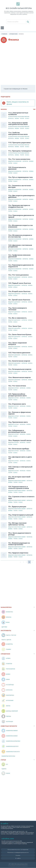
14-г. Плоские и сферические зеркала (19, 413)
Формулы (11, 119)
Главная (4, 34)
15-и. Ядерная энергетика (18, 553)
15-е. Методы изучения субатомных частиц (17, 524)
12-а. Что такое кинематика (19, 159)
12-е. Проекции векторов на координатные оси (19, 206)
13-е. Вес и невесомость (17, 318)
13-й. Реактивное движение (19, 353)
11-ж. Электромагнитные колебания (18, 114)
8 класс (27, 119)
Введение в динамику (14, 277)
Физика (17, 119)
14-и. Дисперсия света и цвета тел (20, 458)
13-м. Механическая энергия (19, 377)
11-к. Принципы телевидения (20, 151)
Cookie (18, 855)
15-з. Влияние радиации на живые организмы (19, 544)
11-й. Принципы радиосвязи (19, 143)
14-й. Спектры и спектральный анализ (20, 468)
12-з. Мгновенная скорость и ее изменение (20, 226)
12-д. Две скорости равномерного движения (21, 196)
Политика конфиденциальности (18, 852)
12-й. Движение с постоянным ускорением (20, 246)
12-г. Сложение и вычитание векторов (20, 186)
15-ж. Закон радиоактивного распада (20, 534)
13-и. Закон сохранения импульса (17, 344)
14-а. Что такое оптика (17, 386)
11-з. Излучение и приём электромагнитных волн (18, 124)
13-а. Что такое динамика (18, 275)
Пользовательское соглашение (18, 850)
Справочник (13, 34)
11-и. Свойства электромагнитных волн (18, 133)
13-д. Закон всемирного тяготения (18, 309)
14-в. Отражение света (17, 404)
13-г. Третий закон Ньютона (19, 300)
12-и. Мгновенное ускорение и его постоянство (20, 236)
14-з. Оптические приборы (19, 449)
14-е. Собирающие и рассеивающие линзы (17, 431)
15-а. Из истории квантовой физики (19, 478)
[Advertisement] (18, 64)
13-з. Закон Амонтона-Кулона (20, 334)
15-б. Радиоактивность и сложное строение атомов (19, 487)
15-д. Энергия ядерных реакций (21, 515)
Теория (22, 119)
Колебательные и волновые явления (19, 117)
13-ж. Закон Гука (15, 326)
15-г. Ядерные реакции (17, 507)
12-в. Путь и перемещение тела (20, 177)
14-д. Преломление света (18, 422)
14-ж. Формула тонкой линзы (20, 440)
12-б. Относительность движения (17, 168)
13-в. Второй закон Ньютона (19, 291)
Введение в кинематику (15, 161)
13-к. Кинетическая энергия (19, 361)
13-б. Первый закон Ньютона (20, 283)
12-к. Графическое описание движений (19, 256)
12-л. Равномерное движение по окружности (21, 266)
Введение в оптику (14, 388)
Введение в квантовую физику (17, 481)
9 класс (15, 163)
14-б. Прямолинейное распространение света (17, 395)
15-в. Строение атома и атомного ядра (21, 497)
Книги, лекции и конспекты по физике (18, 103)
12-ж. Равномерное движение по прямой (21, 216)
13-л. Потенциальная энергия (20, 369)
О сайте (18, 858)
